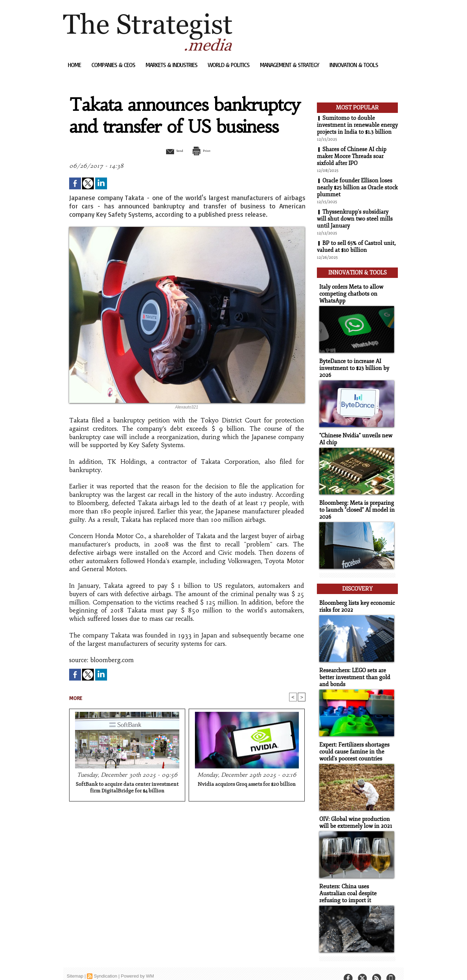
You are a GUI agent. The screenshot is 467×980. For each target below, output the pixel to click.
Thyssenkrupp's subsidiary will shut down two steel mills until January (355, 219)
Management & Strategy (290, 65)
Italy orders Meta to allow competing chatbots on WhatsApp (350, 292)
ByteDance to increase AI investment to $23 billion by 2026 (352, 365)
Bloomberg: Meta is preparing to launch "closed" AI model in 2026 (357, 505)
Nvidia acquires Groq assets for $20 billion (247, 785)
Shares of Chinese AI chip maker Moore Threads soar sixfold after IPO (352, 156)
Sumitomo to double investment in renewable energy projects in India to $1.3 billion (357, 125)
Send (170, 150)
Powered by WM (137, 964)
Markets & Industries (172, 65)
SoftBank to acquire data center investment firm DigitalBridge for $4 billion (127, 788)
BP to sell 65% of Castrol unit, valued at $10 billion (356, 247)
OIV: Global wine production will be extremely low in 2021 (354, 812)
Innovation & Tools (354, 65)
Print (205, 150)
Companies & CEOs (114, 65)
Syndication (105, 964)
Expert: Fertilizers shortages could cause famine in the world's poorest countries (352, 742)
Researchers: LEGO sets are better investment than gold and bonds (353, 669)
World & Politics (229, 65)
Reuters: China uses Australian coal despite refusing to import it (356, 882)
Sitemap (75, 964)
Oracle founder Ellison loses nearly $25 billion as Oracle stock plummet (357, 188)
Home (75, 65)
